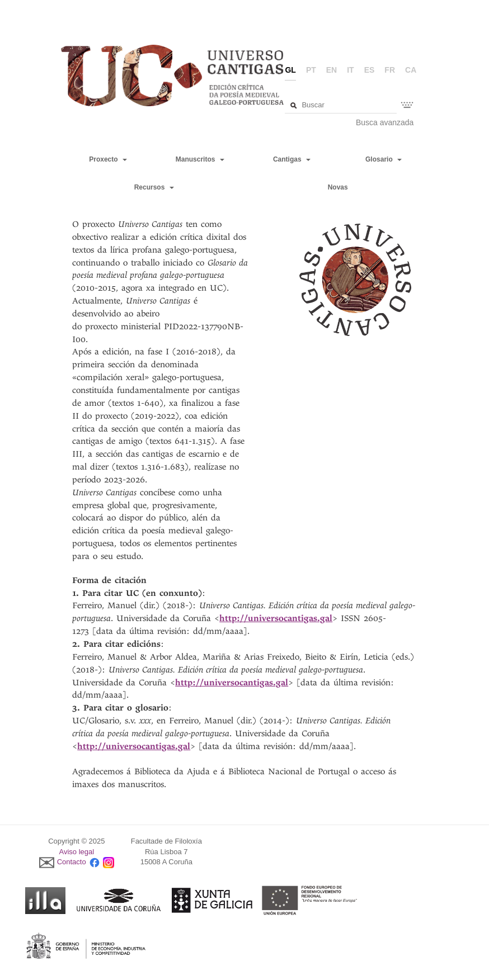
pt (311, 70)
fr (390, 70)
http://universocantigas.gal (276, 618)
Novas (338, 187)
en (332, 70)
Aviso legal (77, 852)
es (370, 70)
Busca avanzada (385, 122)
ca (411, 70)
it (350, 70)
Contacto (72, 862)
